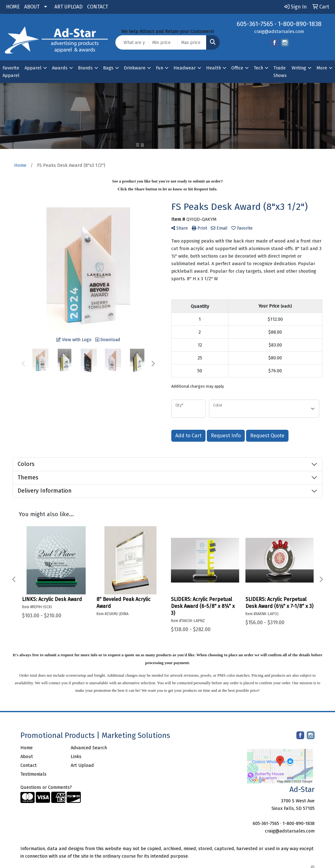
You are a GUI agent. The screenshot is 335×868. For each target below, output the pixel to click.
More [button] (322, 68)
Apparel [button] (33, 68)
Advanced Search (89, 748)
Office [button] (237, 68)
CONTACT (98, 7)
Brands (85, 68)
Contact (29, 765)
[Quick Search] (132, 42)
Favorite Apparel (11, 72)
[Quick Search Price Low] (163, 42)
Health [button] (214, 68)
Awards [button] (60, 68)
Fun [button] (159, 68)
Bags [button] (108, 68)
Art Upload (82, 765)
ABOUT (32, 7)
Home (27, 748)
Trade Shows (280, 72)
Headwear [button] (185, 68)
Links (76, 756)
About (27, 756)
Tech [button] (258, 68)
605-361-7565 (255, 24)
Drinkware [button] (135, 68)
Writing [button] (299, 68)
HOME (13, 7)
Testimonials (33, 774)
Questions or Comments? (46, 787)
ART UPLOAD (69, 7)
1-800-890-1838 (300, 24)
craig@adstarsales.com (279, 31)
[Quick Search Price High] (192, 42)
